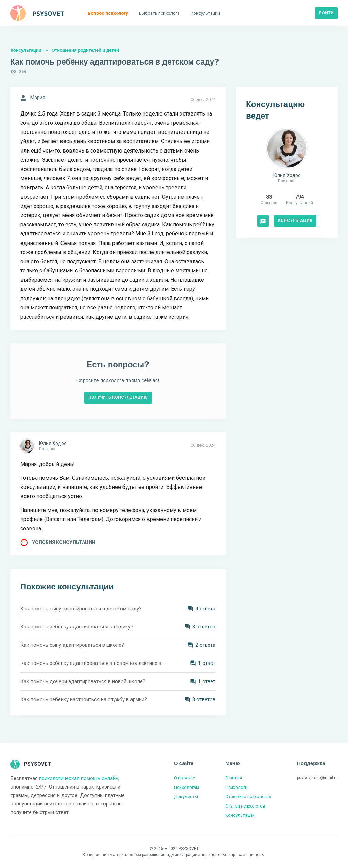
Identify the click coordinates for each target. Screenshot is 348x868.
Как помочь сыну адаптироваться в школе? (72, 645)
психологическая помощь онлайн (79, 778)
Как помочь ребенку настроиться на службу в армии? (84, 699)
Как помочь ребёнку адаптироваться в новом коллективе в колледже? (92, 663)
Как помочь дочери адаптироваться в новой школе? (83, 681)
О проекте (185, 778)
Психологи (236, 787)
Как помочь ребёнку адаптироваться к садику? (77, 627)
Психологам (187, 787)
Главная (234, 778)
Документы (186, 796)
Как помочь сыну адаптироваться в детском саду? (81, 609)
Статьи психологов (245, 806)
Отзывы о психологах (248, 796)
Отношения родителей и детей (85, 50)
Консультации (26, 50)
